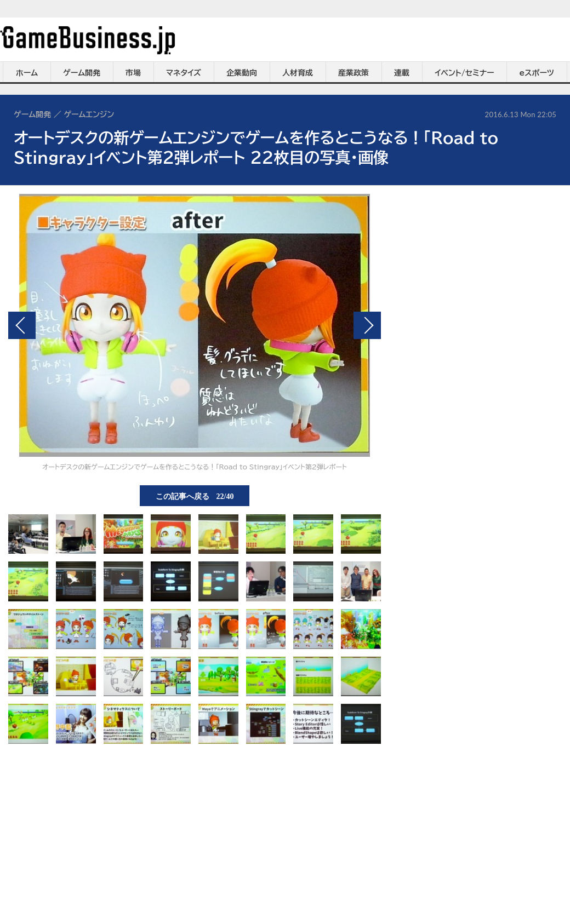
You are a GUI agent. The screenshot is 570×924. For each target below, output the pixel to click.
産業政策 (354, 73)
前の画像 (22, 325)
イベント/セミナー (464, 73)
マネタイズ (184, 73)
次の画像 (367, 325)
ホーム (27, 73)
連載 (402, 73)
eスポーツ (537, 73)
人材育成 (298, 73)
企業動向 (242, 73)
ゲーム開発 (82, 73)
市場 (133, 73)
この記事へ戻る (195, 496)
